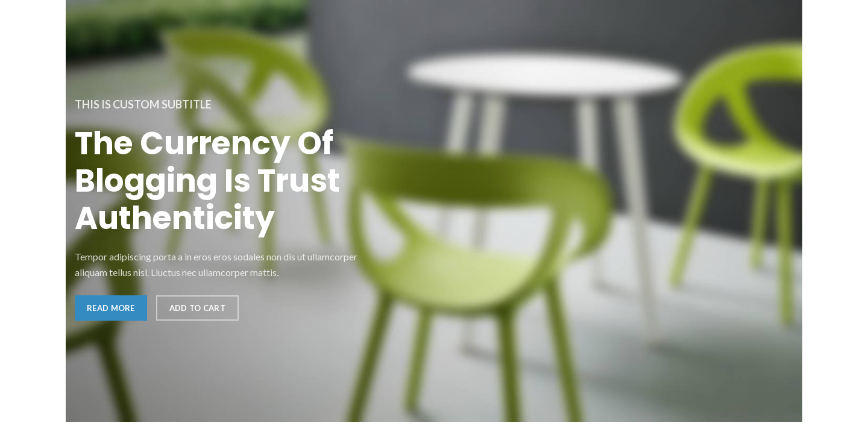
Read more (111, 308)
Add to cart (197, 308)
